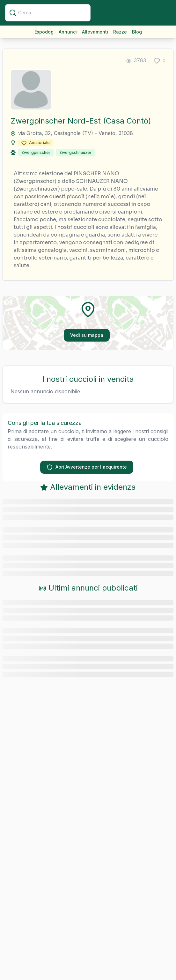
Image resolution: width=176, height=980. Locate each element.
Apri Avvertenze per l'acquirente (87, 467)
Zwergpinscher (36, 152)
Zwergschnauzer (75, 152)
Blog (137, 32)
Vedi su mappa (87, 335)
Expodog (44, 32)
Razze (120, 32)
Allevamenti (95, 32)
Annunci (68, 32)
